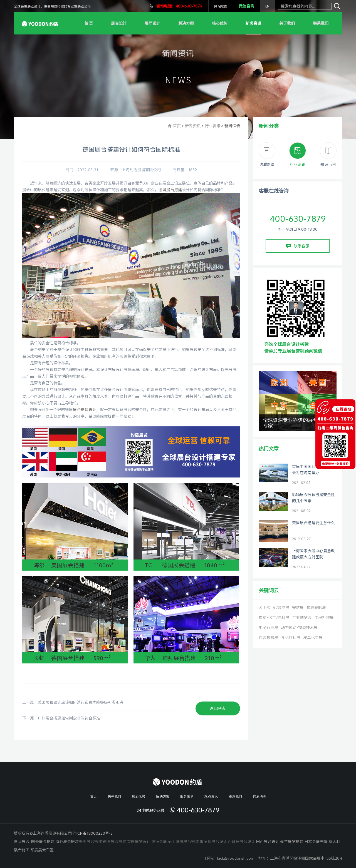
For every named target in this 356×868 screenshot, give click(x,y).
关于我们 (287, 23)
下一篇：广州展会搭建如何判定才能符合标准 (61, 718)
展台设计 (119, 23)
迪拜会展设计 (163, 842)
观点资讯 (211, 796)
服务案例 (187, 796)
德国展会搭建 (115, 842)
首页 (177, 126)
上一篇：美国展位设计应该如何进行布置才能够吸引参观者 (73, 702)
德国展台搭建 (170, 190)
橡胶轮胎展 (316, 608)
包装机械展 (268, 638)
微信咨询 (246, 6)
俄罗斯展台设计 (213, 842)
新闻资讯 (253, 23)
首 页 (89, 23)
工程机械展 (324, 618)
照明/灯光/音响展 (274, 608)
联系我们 (321, 23)
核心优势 (220, 23)
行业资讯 (212, 126)
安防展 (298, 608)
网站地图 (221, 6)
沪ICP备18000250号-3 (93, 833)
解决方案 (186, 23)
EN (267, 6)
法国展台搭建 (187, 842)
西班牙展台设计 (241, 842)
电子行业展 (268, 628)
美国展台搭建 (90, 842)
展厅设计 (152, 23)
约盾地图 (259, 796)
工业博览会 (302, 618)
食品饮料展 (291, 638)
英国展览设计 (139, 842)
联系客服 (298, 246)
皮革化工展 (313, 638)
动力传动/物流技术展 (299, 628)
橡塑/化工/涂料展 (274, 618)
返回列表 (218, 708)
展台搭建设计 (85, 410)
